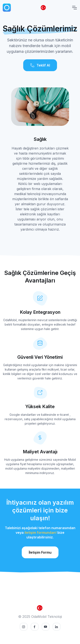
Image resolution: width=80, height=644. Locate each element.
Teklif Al (40, 65)
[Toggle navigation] (74, 8)
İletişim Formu (40, 552)
